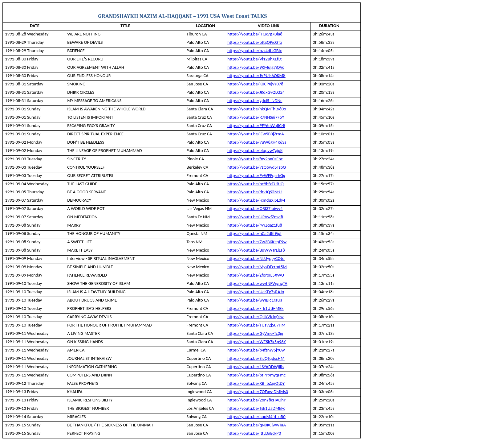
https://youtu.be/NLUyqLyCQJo (256, 258)
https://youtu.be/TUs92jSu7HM (256, 325)
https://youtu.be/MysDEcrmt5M (257, 267)
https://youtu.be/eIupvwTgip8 (255, 150)
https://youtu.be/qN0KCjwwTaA (257, 425)
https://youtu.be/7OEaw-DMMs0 (258, 392)
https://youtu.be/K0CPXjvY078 (255, 84)
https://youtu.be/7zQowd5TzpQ (257, 167)
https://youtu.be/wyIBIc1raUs (255, 300)
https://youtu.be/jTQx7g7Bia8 (255, 34)
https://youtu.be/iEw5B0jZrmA (256, 134)
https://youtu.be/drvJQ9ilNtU (254, 192)
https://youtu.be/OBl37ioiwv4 (255, 208)
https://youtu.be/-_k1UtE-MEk (255, 308)
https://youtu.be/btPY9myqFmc (256, 375)
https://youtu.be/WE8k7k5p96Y (257, 342)
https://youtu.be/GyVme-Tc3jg (255, 333)
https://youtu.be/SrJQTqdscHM (256, 358)
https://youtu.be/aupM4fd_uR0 (256, 417)
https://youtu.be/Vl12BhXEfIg (254, 59)
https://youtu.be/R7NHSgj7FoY (256, 117)
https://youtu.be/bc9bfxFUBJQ (256, 184)
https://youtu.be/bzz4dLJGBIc (255, 51)
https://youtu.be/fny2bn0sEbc (255, 159)
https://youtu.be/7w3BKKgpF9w (257, 242)
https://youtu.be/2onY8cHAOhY (257, 400)
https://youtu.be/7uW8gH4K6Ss (257, 142)
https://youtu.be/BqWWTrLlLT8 (256, 250)
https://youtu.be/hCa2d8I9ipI (254, 233)
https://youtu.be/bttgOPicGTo (255, 42)
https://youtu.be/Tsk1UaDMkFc (256, 408)
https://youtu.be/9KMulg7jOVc (256, 67)
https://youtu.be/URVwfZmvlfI (255, 217)
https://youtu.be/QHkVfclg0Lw (255, 317)
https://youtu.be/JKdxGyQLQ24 (256, 92)
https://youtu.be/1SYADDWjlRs (256, 367)
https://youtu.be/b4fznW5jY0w (256, 350)
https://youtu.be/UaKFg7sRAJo (256, 292)
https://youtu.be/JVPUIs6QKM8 (256, 76)
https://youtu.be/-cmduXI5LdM (256, 200)
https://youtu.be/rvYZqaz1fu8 (255, 225)
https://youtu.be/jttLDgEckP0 (254, 433)
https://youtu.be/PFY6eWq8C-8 (256, 125)
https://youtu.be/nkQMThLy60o (257, 109)
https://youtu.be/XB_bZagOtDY (256, 383)
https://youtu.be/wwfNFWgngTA (257, 283)
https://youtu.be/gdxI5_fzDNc (255, 101)
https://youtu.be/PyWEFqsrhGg (256, 175)
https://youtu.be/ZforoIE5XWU (256, 275)
